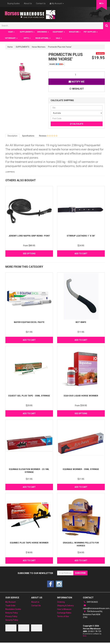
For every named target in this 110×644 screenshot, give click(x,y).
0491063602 (90, 602)
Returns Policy (12, 613)
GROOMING (43, 32)
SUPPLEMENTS (27, 32)
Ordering (61, 602)
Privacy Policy (11, 616)
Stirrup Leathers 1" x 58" (81, 236)
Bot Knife (81, 322)
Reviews (48, 136)
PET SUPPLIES (91, 32)
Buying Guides (14, 3)
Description (12, 136)
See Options (29, 254)
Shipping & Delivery (65, 606)
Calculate (77, 124)
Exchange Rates (64, 613)
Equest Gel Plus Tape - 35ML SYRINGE (29, 396)
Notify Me (77, 82)
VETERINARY (11, 38)
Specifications (28, 136)
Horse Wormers (39, 47)
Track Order (10, 606)
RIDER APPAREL (43, 38)
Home (10, 47)
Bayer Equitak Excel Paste (29, 322)
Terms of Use (63, 616)
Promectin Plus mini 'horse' (60, 47)
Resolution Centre (13, 609)
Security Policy (12, 620)
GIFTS (27, 38)
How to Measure (64, 609)
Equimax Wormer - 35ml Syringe (81, 469)
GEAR (11, 32)
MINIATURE (75, 32)
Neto (85, 636)
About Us (28, 3)
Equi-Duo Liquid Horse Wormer (81, 396)
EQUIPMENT (59, 32)
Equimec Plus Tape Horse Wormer (29, 543)
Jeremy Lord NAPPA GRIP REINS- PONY (29, 236)
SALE (59, 38)
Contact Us (41, 3)
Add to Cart (81, 254)
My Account (11, 602)
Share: (57, 64)
